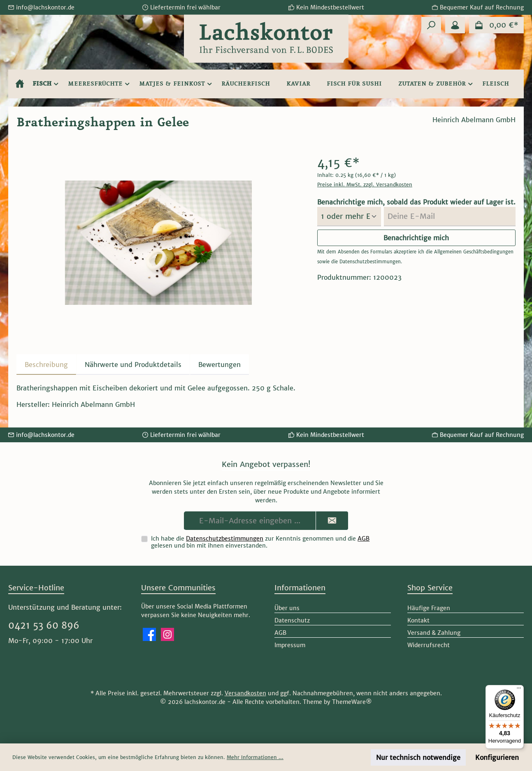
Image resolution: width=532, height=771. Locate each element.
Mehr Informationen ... (255, 757)
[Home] (20, 84)
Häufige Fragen (429, 608)
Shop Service (430, 588)
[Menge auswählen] (349, 217)
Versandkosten (245, 693)
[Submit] (332, 521)
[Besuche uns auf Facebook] (149, 634)
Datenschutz (292, 620)
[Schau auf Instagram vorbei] (167, 634)
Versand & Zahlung (434, 633)
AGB (364, 539)
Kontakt (418, 620)
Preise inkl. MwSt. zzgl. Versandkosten (365, 185)
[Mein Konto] (455, 25)
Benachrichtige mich (416, 238)
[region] (159, 243)
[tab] (46, 365)
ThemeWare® (352, 702)
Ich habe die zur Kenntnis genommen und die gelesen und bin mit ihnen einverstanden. (260, 542)
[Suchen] (431, 25)
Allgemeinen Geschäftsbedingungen (474, 252)
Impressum (290, 645)
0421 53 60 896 (44, 625)
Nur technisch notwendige (418, 757)
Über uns (287, 608)
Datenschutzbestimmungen (370, 262)
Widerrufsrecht (429, 645)
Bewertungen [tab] (220, 365)
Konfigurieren (497, 757)
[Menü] (519, 690)
